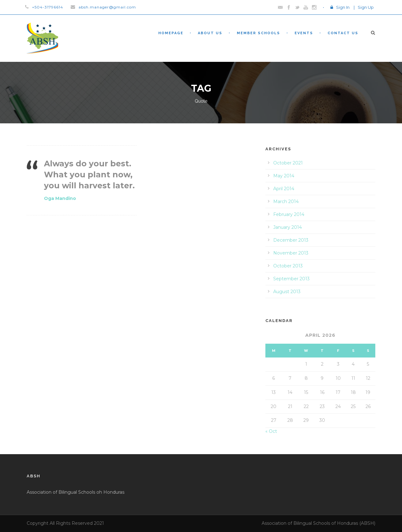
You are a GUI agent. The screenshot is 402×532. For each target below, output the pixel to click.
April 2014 (284, 189)
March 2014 (286, 202)
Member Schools (258, 33)
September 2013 (291, 279)
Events (304, 33)
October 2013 (288, 266)
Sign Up (366, 7)
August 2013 (287, 292)
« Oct (271, 431)
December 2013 (291, 240)
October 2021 (288, 163)
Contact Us (343, 33)
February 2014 (289, 214)
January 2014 (288, 227)
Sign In (343, 7)
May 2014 (284, 176)
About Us (210, 33)
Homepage (171, 33)
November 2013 (291, 253)
